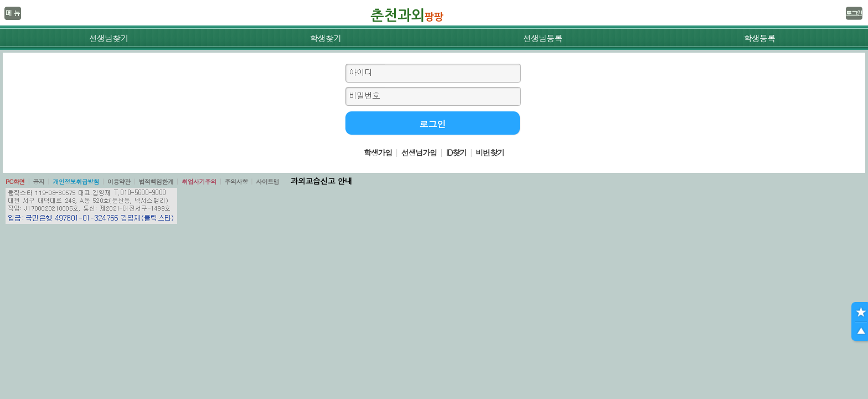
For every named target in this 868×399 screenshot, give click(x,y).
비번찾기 (490, 152)
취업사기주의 (199, 181)
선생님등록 (542, 38)
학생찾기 (326, 38)
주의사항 (236, 181)
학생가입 (378, 152)
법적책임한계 (156, 181)
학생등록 (760, 38)
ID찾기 (456, 152)
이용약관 (119, 181)
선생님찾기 (108, 38)
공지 (39, 181)
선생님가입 (419, 152)
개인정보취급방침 (76, 181)
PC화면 (15, 181)
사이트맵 (267, 181)
